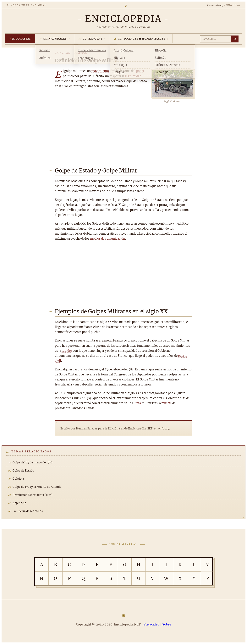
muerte (166, 403)
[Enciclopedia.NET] (123, 19)
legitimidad (133, 76)
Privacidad (151, 624)
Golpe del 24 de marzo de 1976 (33, 463)
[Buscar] (235, 39)
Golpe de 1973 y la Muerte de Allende (37, 487)
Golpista (18, 479)
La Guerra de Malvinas (28, 511)
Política (80, 53)
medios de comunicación (108, 239)
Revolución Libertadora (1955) (33, 495)
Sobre (167, 624)
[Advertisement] (123, 133)
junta (137, 403)
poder (140, 71)
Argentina (19, 503)
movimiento (100, 71)
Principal (62, 53)
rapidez (67, 351)
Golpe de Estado (23, 471)
